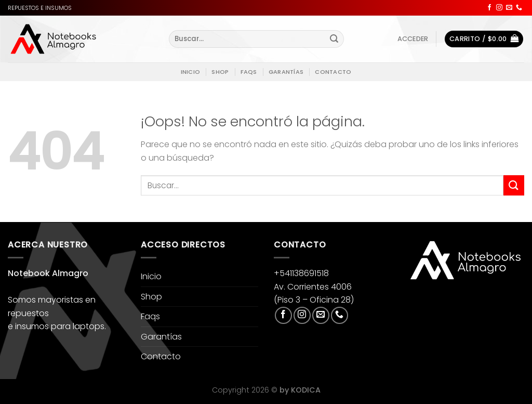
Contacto (333, 72)
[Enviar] (335, 39)
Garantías (286, 72)
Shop (220, 72)
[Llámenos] (519, 8)
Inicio (190, 72)
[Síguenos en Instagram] (499, 8)
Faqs (249, 72)
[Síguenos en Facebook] (489, 8)
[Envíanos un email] (509, 8)
